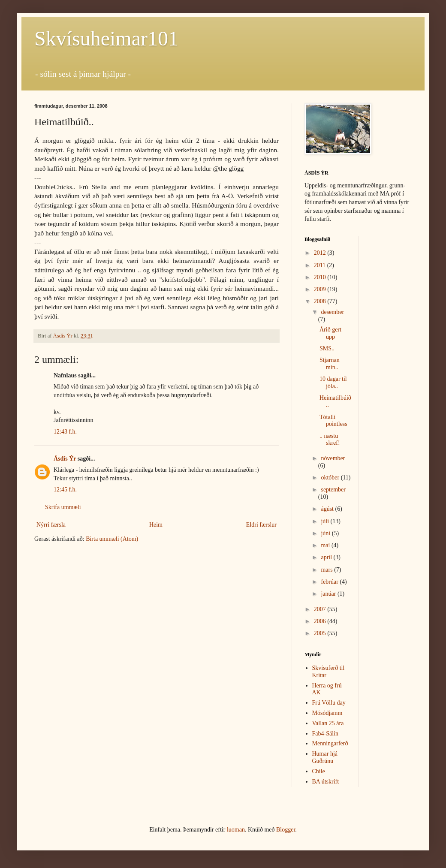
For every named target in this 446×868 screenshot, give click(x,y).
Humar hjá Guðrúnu (325, 757)
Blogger (286, 830)
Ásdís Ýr (65, 459)
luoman (236, 830)
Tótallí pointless (333, 421)
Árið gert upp (330, 333)
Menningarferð (330, 743)
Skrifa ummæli (63, 507)
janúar (329, 594)
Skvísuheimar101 (106, 38)
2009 (321, 289)
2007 (321, 609)
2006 (321, 621)
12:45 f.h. (65, 490)
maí (326, 545)
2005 (321, 633)
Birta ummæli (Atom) (112, 539)
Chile (319, 771)
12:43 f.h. (65, 432)
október (331, 478)
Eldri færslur (261, 525)
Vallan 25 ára (328, 723)
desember (332, 312)
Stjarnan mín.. (330, 364)
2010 (321, 277)
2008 (321, 301)
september (333, 490)
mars (327, 570)
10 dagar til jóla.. (333, 383)
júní (326, 533)
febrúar (330, 582)
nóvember (333, 458)
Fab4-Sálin (325, 734)
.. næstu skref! (330, 440)
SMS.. (327, 348)
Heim (156, 525)
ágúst (328, 509)
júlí (325, 521)
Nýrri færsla (51, 525)
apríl (327, 557)
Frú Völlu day (329, 703)
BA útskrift (326, 782)
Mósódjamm (327, 713)
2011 (321, 265)
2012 (321, 253)
